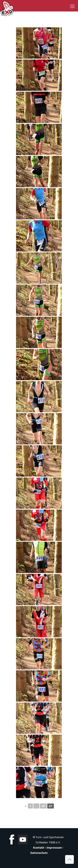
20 (43, 806)
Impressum (54, 848)
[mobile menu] (72, 6)
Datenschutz (39, 853)
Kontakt (39, 848)
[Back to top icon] (69, 859)
